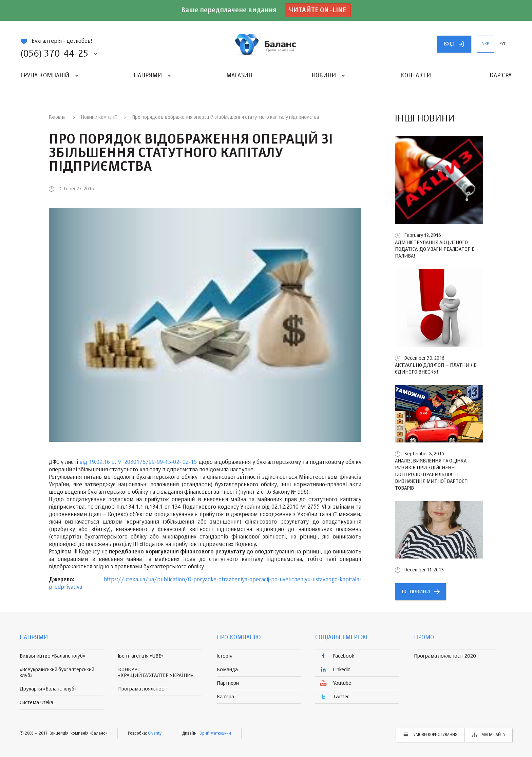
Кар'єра (501, 76)
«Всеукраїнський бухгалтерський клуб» (57, 673)
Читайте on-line (318, 10)
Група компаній (45, 76)
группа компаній (266, 44)
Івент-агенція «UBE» (141, 656)
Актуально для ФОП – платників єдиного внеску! (436, 369)
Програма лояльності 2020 (445, 656)
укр (486, 44)
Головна (57, 117)
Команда (227, 670)
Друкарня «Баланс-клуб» (48, 689)
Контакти (416, 76)
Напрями (148, 76)
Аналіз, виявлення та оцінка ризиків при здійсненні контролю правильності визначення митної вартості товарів (432, 475)
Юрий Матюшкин (215, 734)
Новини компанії (99, 117)
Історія (225, 656)
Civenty (155, 734)
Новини (324, 76)
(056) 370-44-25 (54, 54)
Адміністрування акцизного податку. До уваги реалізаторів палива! (435, 249)
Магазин (239, 76)
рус (503, 44)
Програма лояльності (143, 689)
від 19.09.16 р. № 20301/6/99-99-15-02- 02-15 (138, 462)
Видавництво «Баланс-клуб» (52, 656)
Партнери (228, 683)
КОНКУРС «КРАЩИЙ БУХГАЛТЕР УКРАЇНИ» (156, 673)
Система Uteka (36, 703)
